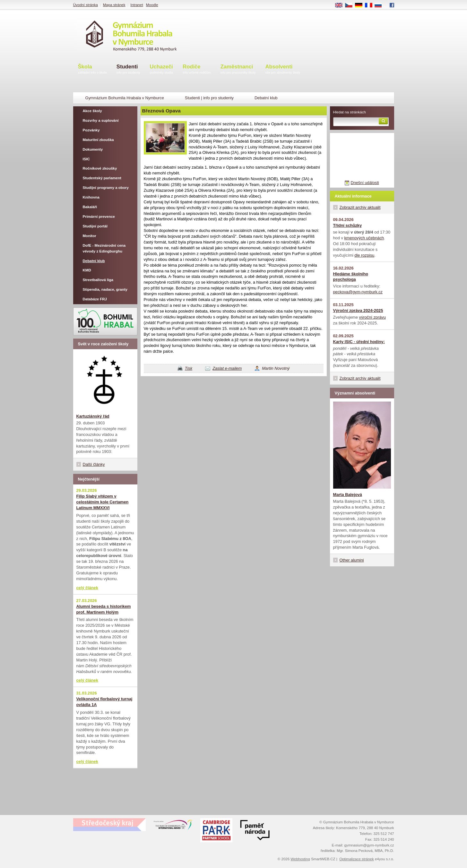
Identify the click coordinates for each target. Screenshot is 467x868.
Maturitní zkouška (98, 140)
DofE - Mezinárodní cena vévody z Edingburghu (104, 248)
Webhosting (300, 859)
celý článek (87, 588)
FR (371, 5)
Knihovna (91, 197)
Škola (92, 70)
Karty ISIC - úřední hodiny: (359, 342)
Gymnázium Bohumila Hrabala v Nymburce (125, 98)
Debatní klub (266, 98)
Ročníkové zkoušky (100, 168)
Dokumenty (93, 149)
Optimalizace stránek (357, 859)
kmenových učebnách (364, 238)
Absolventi (283, 70)
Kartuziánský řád (93, 416)
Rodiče (197, 70)
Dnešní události (365, 183)
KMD (87, 270)
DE (361, 5)
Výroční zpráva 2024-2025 (358, 310)
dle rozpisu (364, 255)
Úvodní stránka (86, 5)
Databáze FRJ (95, 299)
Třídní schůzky (348, 225)
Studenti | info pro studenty (209, 98)
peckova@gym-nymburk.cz (358, 292)
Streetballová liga (98, 280)
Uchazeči (162, 70)
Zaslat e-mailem (227, 368)
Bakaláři (90, 207)
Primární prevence (99, 217)
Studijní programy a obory (106, 188)
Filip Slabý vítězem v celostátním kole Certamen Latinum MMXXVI (103, 502)
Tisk (189, 368)
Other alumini (352, 560)
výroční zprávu (372, 317)
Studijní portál (95, 226)
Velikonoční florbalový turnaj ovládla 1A (104, 702)
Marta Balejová (348, 495)
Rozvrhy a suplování (101, 120)
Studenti (128, 70)
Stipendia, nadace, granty (105, 289)
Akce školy (92, 111)
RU (381, 5)
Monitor (90, 236)
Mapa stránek (114, 5)
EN (341, 5)
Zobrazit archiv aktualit (360, 207)
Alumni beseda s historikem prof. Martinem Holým (104, 609)
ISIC (86, 159)
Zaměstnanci (238, 70)
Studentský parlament (102, 178)
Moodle (152, 5)
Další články (94, 464)
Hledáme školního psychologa (351, 277)
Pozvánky (91, 130)
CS (351, 5)
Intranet (137, 5)
